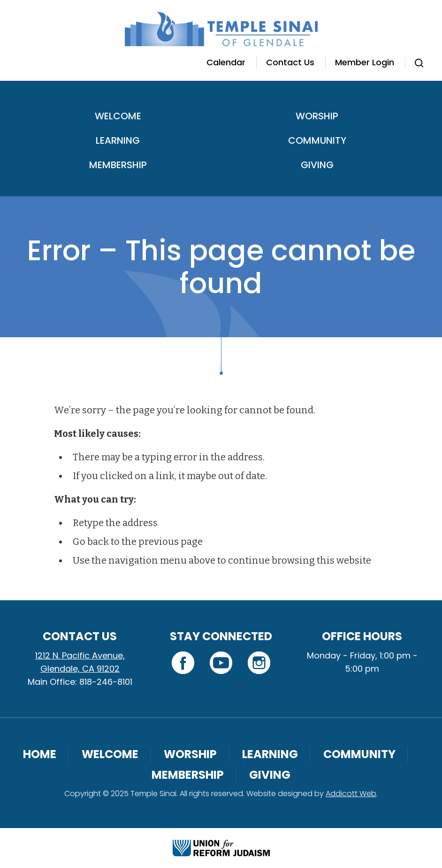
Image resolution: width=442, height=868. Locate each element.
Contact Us (290, 62)
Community (317, 140)
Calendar (226, 62)
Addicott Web (351, 794)
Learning (118, 140)
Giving (317, 165)
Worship (317, 116)
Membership (118, 165)
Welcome (118, 116)
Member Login (365, 62)
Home (40, 754)
